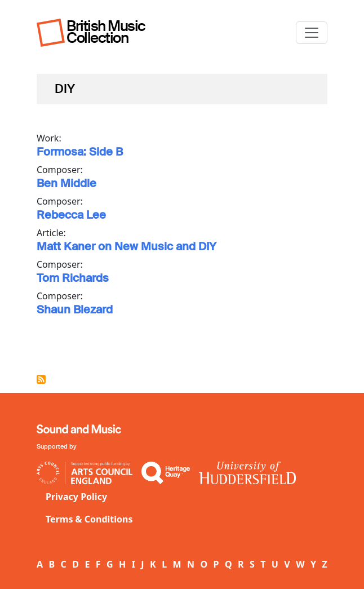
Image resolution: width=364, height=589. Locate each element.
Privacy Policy (76, 497)
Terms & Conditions (89, 519)
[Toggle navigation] (312, 33)
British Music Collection (106, 32)
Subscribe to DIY (41, 379)
